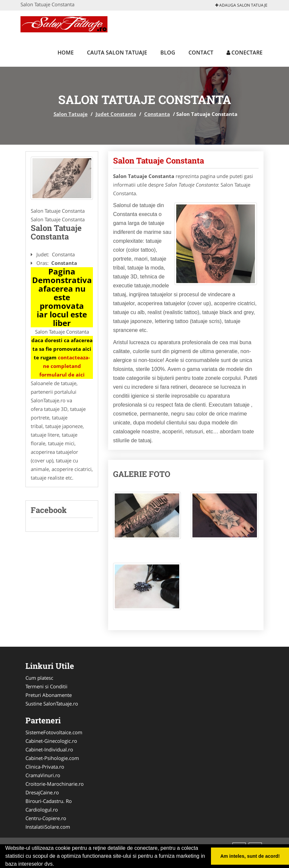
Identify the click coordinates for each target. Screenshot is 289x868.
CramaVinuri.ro (43, 775)
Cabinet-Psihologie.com (52, 758)
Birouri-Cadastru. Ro (49, 801)
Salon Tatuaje (71, 114)
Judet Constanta (116, 114)
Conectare (245, 53)
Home (66, 53)
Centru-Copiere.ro (46, 818)
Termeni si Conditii (46, 686)
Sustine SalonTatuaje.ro (52, 704)
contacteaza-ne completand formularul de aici (65, 366)
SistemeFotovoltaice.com (54, 732)
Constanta (157, 114)
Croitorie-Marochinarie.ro (55, 784)
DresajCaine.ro (42, 792)
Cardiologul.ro (42, 810)
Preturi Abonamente (49, 695)
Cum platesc (39, 678)
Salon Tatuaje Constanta (159, 161)
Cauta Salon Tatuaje (117, 53)
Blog (168, 53)
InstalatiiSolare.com (48, 827)
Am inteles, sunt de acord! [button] (250, 856)
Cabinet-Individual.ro (49, 749)
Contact (201, 53)
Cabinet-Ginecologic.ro (51, 741)
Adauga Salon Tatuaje (241, 5)
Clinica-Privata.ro (45, 767)
